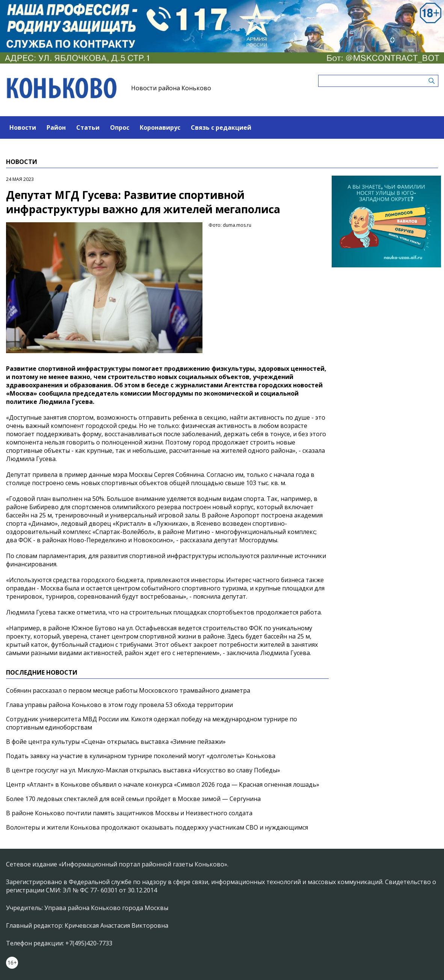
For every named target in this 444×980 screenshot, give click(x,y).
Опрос (120, 127)
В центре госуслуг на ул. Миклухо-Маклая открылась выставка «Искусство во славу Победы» (143, 770)
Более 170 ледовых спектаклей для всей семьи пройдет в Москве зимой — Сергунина (133, 799)
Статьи (88, 127)
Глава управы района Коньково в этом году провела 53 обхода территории (119, 705)
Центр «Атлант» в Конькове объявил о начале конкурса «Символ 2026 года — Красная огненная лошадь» (163, 784)
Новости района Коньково (171, 88)
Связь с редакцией (221, 127)
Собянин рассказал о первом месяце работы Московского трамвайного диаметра (128, 690)
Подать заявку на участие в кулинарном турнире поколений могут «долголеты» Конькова (141, 756)
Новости (23, 127)
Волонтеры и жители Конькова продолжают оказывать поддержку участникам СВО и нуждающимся (157, 827)
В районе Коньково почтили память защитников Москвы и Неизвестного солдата (129, 813)
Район (56, 127)
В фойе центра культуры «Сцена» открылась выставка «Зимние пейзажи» (116, 742)
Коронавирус (160, 127)
